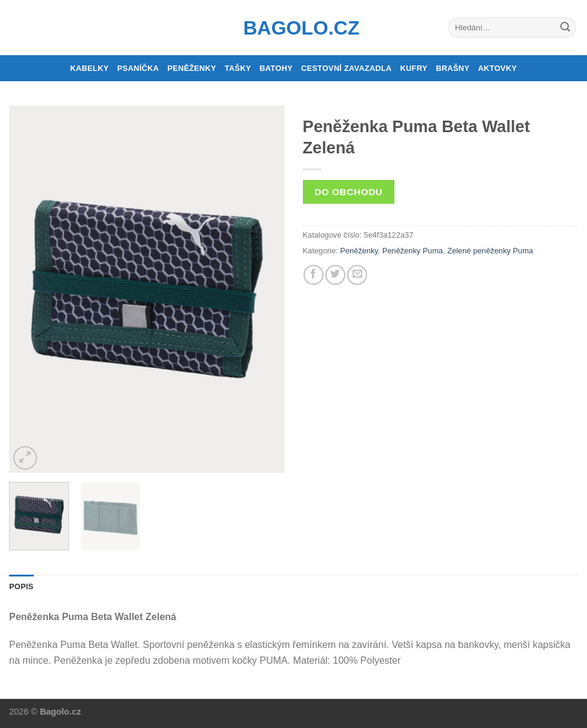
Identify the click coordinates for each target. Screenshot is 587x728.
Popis (21, 586)
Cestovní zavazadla (347, 68)
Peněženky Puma (413, 251)
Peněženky (192, 68)
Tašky (238, 68)
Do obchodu (348, 192)
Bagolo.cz (294, 28)
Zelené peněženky (479, 251)
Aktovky (497, 68)
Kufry (414, 68)
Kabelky (90, 68)
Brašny (453, 68)
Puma (523, 251)
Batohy (276, 68)
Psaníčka (138, 68)
